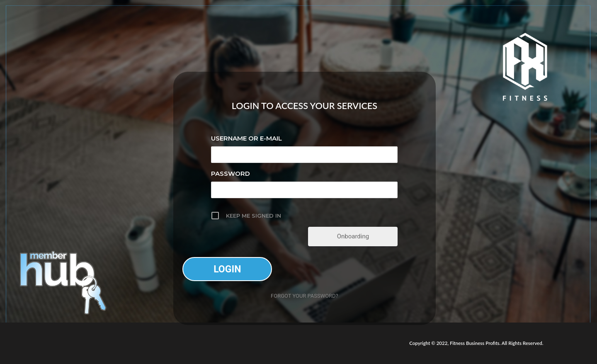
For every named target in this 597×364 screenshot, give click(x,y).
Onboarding (353, 236)
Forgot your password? (305, 296)
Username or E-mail (246, 138)
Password (231, 174)
